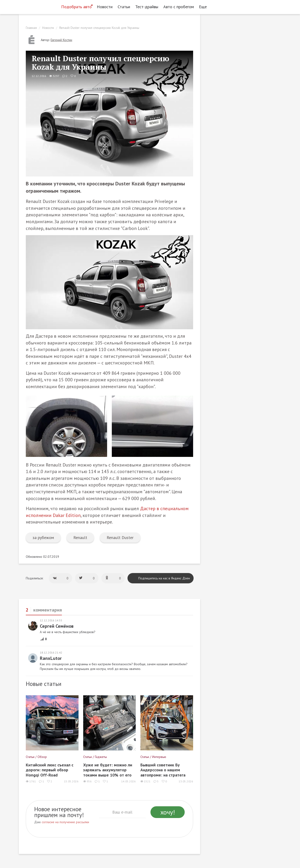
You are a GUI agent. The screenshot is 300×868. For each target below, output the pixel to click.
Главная (31, 28)
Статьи (124, 7)
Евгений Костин (61, 40)
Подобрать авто (76, 7)
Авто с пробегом (179, 7)
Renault (80, 537)
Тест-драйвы (147, 7)
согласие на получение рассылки (65, 822)
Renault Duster (120, 537)
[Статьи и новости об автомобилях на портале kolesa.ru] (38, 6)
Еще (204, 7)
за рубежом (43, 537)
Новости (105, 7)
